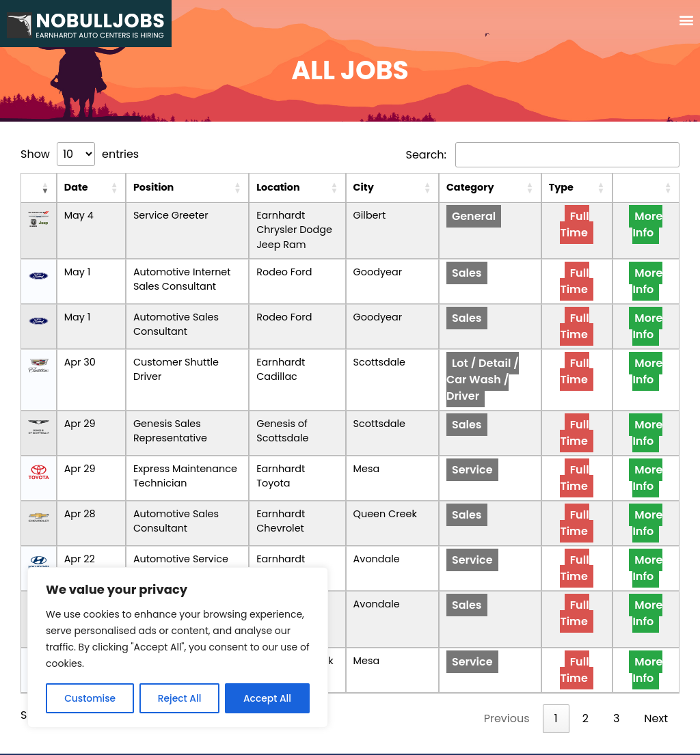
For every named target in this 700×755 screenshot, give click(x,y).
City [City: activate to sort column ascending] (407, 187)
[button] (687, 20)
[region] (178, 648)
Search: (543, 155)
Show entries (80, 154)
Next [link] (656, 679)
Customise (90, 698)
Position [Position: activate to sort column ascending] (124, 187)
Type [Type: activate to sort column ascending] (594, 187)
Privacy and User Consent (350, 734)
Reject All (179, 698)
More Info (656, 224)
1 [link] (556, 679)
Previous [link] (507, 679)
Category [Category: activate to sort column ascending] (487, 187)
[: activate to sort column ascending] (33, 188)
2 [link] (585, 679)
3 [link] (616, 679)
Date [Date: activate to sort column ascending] (66, 187)
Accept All (268, 698)
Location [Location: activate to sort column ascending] (288, 187)
